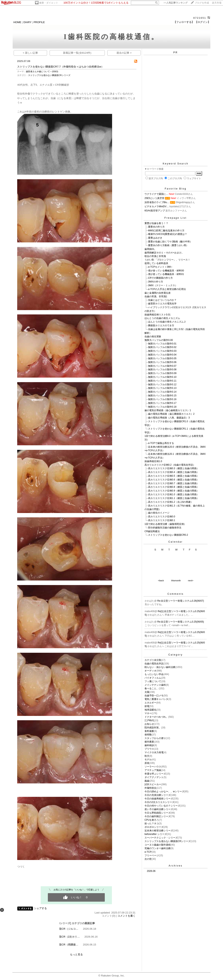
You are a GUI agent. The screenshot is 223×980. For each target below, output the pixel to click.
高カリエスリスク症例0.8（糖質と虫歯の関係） (173, 487)
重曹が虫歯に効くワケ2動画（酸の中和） (170, 242)
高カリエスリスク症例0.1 (162, 520)
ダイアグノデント (154, 777)
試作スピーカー (153, 784)
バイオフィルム (153, 678)
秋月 (147, 756)
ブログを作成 (202, 3)
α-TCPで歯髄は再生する (161, 443)
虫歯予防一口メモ (154, 696)
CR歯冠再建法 (152, 531)
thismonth (176, 580)
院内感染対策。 (153, 728)
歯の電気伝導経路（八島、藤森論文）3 (169, 418)
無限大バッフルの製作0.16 (162, 399)
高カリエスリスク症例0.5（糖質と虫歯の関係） (173, 476)
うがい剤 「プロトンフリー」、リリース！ (167, 260)
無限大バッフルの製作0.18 (162, 407)
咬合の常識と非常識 (155, 256)
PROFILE (39, 22)
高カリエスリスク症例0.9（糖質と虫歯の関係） (173, 491)
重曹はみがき (155, 238)
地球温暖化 (150, 710)
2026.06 (151, 871)
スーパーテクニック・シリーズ (161, 838)
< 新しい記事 (30, 53)
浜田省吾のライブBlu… (157, 202)
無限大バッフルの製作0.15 (162, 396)
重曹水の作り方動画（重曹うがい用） (168, 245)
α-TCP (148, 852)
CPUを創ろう (152, 820)
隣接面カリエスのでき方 (161, 325)
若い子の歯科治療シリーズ (159, 809)
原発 (147, 763)
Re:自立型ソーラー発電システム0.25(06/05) (181, 622)
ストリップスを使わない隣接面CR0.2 (168, 535)
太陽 (147, 692)
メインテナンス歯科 (155, 685)
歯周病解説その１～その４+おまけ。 (164, 253)
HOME (17, 22)
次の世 (148, 859)
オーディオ (150, 671)
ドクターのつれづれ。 (156, 717)
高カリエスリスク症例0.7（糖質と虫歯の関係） (173, 483)
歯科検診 (149, 745)
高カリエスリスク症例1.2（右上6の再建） (171, 502)
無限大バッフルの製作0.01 (162, 344)
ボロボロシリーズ (154, 827)
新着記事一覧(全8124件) (77, 53)
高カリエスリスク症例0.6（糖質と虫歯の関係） (173, 480)
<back (161, 580)
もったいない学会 (154, 674)
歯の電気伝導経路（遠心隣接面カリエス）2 (171, 414)
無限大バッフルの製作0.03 (162, 351)
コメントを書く (126, 916)
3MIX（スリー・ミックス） (163, 285)
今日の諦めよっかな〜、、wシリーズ (164, 792)
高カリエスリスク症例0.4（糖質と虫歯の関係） (173, 472)
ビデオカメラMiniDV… (157, 206)
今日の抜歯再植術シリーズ (159, 799)
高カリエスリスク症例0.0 (162, 517)
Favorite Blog (176, 189)
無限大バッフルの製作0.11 (162, 381)
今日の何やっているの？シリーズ (162, 806)
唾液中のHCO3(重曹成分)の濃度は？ (168, 234)
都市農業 (149, 742)
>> (176, 3)
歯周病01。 (151, 249)
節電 (147, 706)
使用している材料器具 (156, 263)
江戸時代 (149, 720)
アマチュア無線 (153, 770)
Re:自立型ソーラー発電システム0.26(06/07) (181, 601)
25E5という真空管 (154, 198)
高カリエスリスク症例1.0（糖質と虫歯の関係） (173, 494)
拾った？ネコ (152, 823)
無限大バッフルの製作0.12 (162, 384)
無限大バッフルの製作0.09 (162, 373)
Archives (176, 866)
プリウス (149, 749)
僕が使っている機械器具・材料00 (166, 271)
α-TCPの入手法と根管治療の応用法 (167, 289)
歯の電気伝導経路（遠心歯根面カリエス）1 (168, 410)
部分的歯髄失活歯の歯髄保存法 (165, 528)
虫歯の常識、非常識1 (156, 296)
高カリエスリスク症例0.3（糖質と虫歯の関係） (173, 468)
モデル (148, 760)
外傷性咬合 (150, 788)
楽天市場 (217, 3)
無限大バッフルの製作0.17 (162, 403)
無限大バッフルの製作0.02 (162, 347)
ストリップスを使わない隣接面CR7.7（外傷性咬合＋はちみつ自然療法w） (60, 67)
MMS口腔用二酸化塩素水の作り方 (166, 231)
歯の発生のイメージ (159, 513)
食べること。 (152, 688)
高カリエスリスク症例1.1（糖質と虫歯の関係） (173, 498)
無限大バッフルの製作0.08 (162, 369)
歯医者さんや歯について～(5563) (42, 71)
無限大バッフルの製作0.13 (162, 388)
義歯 (147, 781)
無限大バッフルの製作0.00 (159, 340)
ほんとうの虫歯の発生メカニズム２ (167, 322)
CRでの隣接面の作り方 (160, 278)
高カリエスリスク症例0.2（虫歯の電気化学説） (170, 465)
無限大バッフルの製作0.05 (162, 358)
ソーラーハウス (153, 767)
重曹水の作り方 (156, 227)
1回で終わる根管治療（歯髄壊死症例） (165, 524)
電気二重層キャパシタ (156, 699)
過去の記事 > (124, 53)
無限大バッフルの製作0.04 (162, 355)
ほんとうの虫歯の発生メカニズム (162, 318)
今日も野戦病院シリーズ (158, 813)
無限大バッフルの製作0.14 (162, 392)
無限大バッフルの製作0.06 (162, 362)
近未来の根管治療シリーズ (159, 831)
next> (191, 580)
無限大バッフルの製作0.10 (162, 377)
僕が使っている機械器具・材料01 (166, 274)
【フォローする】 (184, 22)
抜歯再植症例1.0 (153, 461)
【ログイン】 (203, 22)
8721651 (200, 18)
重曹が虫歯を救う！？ (156, 223)
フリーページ (152, 855)
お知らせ (149, 724)
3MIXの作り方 (156, 282)
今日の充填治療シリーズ (158, 795)
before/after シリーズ (156, 834)
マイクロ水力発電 (154, 752)
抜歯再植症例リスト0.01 (157, 315)
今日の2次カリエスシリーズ (159, 802)
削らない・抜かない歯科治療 (160, 667)
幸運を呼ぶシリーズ (155, 774)
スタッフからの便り (155, 738)
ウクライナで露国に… (156, 194)
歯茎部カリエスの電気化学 (162, 304)
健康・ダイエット (49, 3)
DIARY (27, 22)
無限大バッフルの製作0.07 (162, 366)
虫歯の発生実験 (153, 337)
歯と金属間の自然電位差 (158, 293)
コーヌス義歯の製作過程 (158, 845)
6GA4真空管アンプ (155, 211)
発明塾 (148, 735)
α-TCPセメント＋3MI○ (160, 267)
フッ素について (153, 681)
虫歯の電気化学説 (154, 664)
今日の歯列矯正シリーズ (158, 816)
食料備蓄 (149, 731)
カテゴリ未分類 (153, 660)
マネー (148, 713)
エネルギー (150, 703)
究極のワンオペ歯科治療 (158, 848)
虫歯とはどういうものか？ (162, 300)
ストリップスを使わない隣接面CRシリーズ (49, 75)
